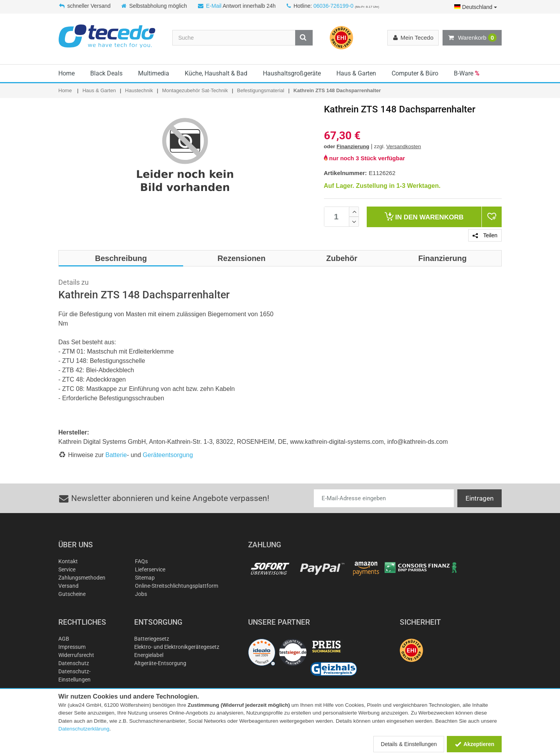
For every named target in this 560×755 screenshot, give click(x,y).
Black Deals (106, 73)
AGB (64, 639)
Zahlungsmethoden (82, 578)
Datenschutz (74, 663)
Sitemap (145, 578)
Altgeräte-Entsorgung (160, 663)
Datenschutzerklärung (84, 729)
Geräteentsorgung (168, 455)
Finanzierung (353, 146)
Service (67, 569)
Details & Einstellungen (409, 744)
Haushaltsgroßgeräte (292, 73)
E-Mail (214, 6)
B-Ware (467, 73)
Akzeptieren (474, 744)
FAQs (141, 561)
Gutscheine (72, 594)
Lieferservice (150, 569)
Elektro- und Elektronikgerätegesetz (177, 647)
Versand (68, 586)
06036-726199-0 (333, 6)
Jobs (141, 594)
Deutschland (476, 7)
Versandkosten (403, 146)
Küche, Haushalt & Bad (216, 73)
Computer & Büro (415, 73)
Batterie (116, 455)
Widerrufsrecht (76, 655)
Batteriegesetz (152, 639)
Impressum (72, 647)
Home (66, 73)
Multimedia (154, 73)
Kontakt (68, 561)
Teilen (485, 235)
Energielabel (149, 655)
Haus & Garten (356, 73)
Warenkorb (472, 38)
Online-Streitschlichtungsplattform (177, 586)
